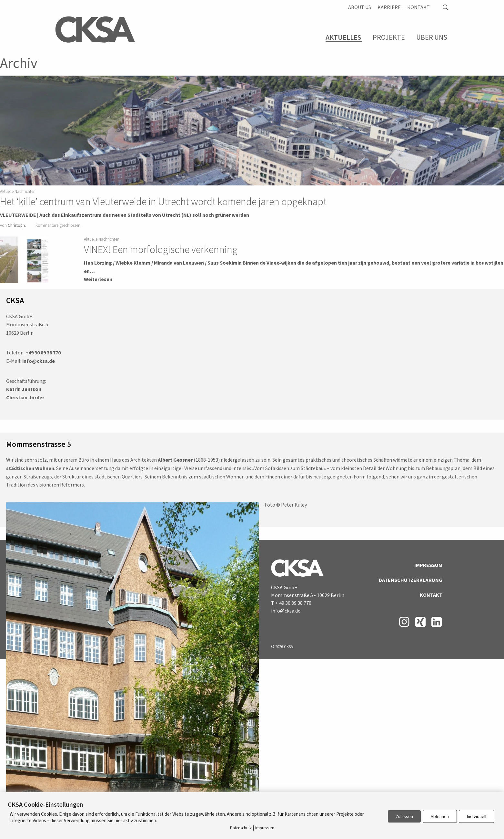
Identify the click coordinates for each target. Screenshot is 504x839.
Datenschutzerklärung (411, 580)
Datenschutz (241, 828)
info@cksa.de (286, 611)
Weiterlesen (98, 279)
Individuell (477, 816)
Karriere (389, 7)
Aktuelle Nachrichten (18, 191)
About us (360, 7)
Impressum (428, 565)
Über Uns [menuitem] (432, 37)
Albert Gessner (175, 460)
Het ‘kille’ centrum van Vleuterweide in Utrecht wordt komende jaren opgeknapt (163, 202)
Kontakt (418, 7)
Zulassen (404, 816)
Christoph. (17, 225)
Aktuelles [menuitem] (343, 37)
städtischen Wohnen (30, 468)
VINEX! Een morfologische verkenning (161, 249)
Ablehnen (440, 816)
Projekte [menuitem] (389, 37)
